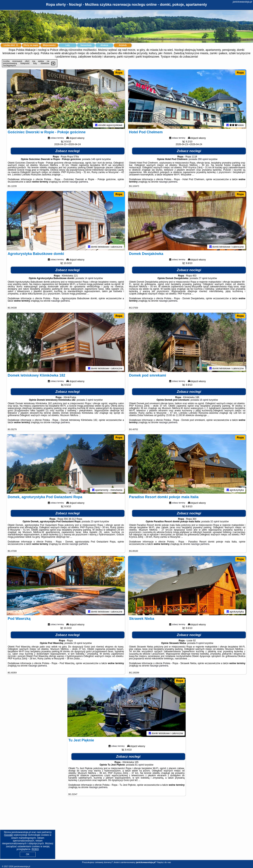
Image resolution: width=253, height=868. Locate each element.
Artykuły (123, 45)
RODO (35, 849)
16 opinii (204, 400)
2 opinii (89, 400)
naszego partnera (79, 182)
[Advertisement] (126, 831)
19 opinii (78, 643)
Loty (67, 45)
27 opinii (203, 278)
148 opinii (96, 159)
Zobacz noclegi (68, 151)
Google (9, 835)
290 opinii (203, 159)
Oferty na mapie (31, 45)
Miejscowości (49, 45)
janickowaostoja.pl (242, 2)
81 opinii (139, 765)
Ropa (119, 73)
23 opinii (95, 522)
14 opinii (89, 278)
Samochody (86, 45)
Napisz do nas (164, 862)
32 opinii (215, 522)
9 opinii (200, 643)
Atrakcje (104, 45)
